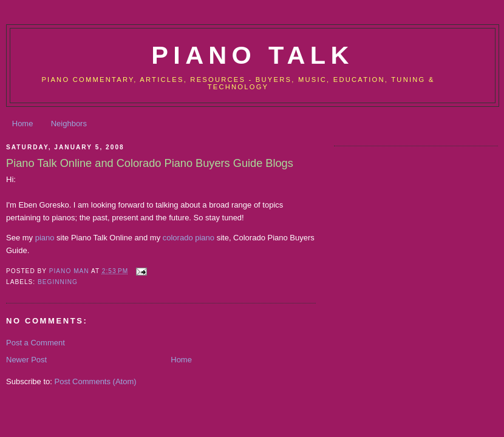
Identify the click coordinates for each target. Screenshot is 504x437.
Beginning (58, 282)
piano (45, 238)
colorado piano (189, 238)
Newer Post (26, 360)
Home (23, 124)
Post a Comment (36, 343)
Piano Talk (252, 55)
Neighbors (69, 124)
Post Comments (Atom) (96, 381)
